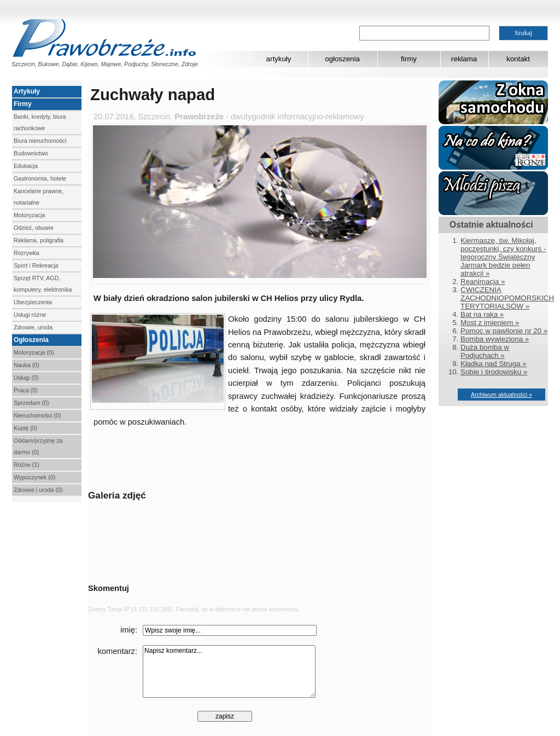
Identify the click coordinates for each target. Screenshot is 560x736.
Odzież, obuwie (34, 228)
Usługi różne (30, 315)
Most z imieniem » (490, 323)
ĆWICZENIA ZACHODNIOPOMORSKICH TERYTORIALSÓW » (507, 298)
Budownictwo (31, 153)
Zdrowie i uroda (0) (38, 490)
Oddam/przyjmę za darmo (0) (38, 446)
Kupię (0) (25, 428)
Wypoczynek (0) (34, 477)
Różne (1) (27, 465)
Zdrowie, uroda (33, 327)
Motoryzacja (29, 215)
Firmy (23, 104)
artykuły (279, 59)
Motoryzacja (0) (34, 352)
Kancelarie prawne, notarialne (39, 197)
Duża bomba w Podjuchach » (485, 351)
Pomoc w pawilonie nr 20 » (504, 331)
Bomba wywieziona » (495, 339)
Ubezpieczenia (33, 302)
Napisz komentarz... (229, 671)
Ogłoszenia (31, 340)
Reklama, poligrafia (39, 240)
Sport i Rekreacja (36, 265)
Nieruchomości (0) (37, 415)
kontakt (518, 59)
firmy (409, 59)
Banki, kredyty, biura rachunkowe (40, 122)
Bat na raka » (482, 314)
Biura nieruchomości (40, 141)
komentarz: (118, 651)
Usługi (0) (26, 378)
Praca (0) (26, 390)
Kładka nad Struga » (494, 364)
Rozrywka (27, 253)
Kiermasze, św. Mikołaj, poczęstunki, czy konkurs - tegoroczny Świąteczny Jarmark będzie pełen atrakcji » (503, 257)
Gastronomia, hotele (40, 178)
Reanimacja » (483, 282)
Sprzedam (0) (31, 403)
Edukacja (26, 166)
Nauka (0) (27, 365)
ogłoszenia (342, 59)
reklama (464, 59)
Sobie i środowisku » (494, 372)
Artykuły (27, 91)
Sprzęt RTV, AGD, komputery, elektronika (43, 284)
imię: (129, 630)
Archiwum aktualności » (501, 395)
